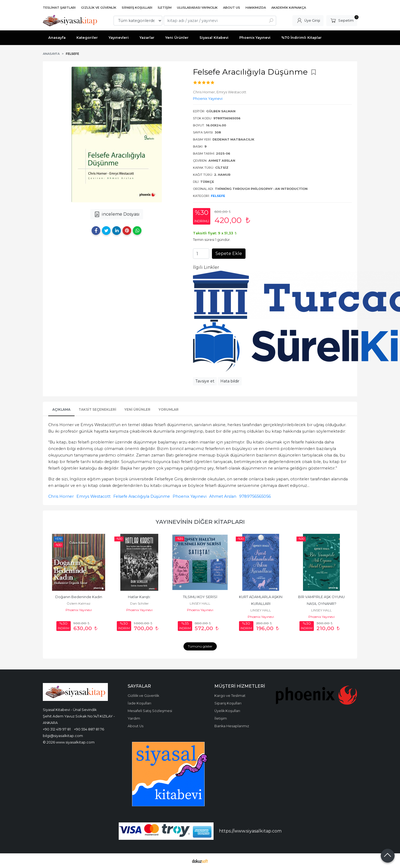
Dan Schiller (139, 603)
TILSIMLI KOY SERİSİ (200, 597)
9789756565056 (255, 496)
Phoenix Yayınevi (190, 496)
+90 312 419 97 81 (57, 729)
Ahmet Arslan (223, 496)
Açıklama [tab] (61, 409)
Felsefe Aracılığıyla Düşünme (142, 496)
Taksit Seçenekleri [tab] (97, 409)
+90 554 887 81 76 (89, 729)
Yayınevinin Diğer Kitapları (200, 522)
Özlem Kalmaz (79, 603)
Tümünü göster (200, 646)
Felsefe (218, 196)
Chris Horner (61, 496)
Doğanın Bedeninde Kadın (79, 597)
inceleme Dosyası (117, 214)
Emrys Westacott (93, 496)
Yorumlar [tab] (169, 409)
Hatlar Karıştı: (139, 597)
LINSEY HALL (200, 603)
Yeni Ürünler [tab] (137, 409)
